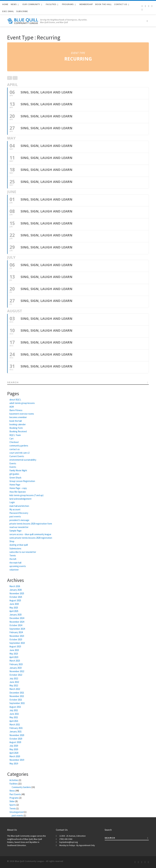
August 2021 (15, 707)
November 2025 (17, 593)
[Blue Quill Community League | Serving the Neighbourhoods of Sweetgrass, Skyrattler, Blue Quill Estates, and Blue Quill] (23, 21)
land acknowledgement (20, 499)
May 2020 (14, 749)
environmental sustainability (23, 460)
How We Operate (18, 492)
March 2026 (15, 586)
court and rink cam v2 (19, 453)
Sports (13, 805)
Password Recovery (19, 513)
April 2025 (14, 611)
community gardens (19, 446)
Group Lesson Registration (22, 481)
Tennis (13, 555)
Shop (12, 541)
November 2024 (17, 622)
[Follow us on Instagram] (152, 6)
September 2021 (17, 703)
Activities (14, 780)
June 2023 (14, 650)
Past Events (15, 794)
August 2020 (15, 742)
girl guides (14, 474)
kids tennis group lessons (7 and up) (26, 495)
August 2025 (15, 600)
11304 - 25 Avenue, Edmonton (73, 836)
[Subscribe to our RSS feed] (142, 6)
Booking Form (16, 428)
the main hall (15, 563)
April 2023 (14, 657)
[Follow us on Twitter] (149, 6)
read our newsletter (19, 527)
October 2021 (16, 700)
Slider (12, 801)
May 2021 (14, 717)
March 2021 (15, 725)
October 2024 (16, 625)
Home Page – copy (18, 488)
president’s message (19, 520)
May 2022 (14, 685)
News (12, 791)
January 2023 (16, 668)
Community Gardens (21, 787)
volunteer (14, 570)
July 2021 (14, 710)
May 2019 (14, 764)
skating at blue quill (19, 545)
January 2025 (16, 615)
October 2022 (16, 675)
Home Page (15, 485)
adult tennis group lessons (22, 403)
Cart (12, 439)
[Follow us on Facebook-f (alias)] (145, 6)
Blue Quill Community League (29, 861)
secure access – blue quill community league (30, 534)
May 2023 (14, 654)
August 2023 (15, 646)
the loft (13, 559)
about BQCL (15, 400)
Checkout (14, 442)
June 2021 (14, 714)
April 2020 (14, 753)
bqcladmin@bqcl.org (69, 842)
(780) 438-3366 (66, 839)
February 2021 (16, 728)
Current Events (17, 456)
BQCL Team (15, 435)
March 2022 (15, 689)
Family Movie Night (18, 470)
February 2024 (16, 632)
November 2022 (17, 671)
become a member (18, 417)
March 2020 (15, 756)
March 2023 (15, 661)
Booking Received (18, 431)
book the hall (16, 421)
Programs (14, 798)
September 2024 (17, 629)
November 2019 (17, 760)
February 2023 (16, 664)
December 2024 (17, 618)
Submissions (15, 548)
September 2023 (17, 643)
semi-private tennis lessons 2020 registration (31, 538)
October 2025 (16, 597)
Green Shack (15, 478)
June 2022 (14, 682)
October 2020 (16, 739)
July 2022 (14, 678)
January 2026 (16, 590)
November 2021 (17, 696)
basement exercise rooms (22, 414)
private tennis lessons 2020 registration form (31, 524)
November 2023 (17, 636)
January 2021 (16, 732)
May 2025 (14, 608)
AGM (12, 407)
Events (13, 463)
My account (15, 509)
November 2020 (17, 735)
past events (15, 516)
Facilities (14, 784)
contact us (15, 449)
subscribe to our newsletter (23, 552)
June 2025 (14, 604)
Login (12, 502)
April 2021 (14, 721)
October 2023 (16, 639)
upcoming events (18, 566)
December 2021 (17, 693)
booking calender (18, 424)
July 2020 (14, 746)
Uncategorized (17, 812)
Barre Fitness (16, 410)
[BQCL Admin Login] (142, 10)
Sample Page (15, 531)
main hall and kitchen (19, 506)
